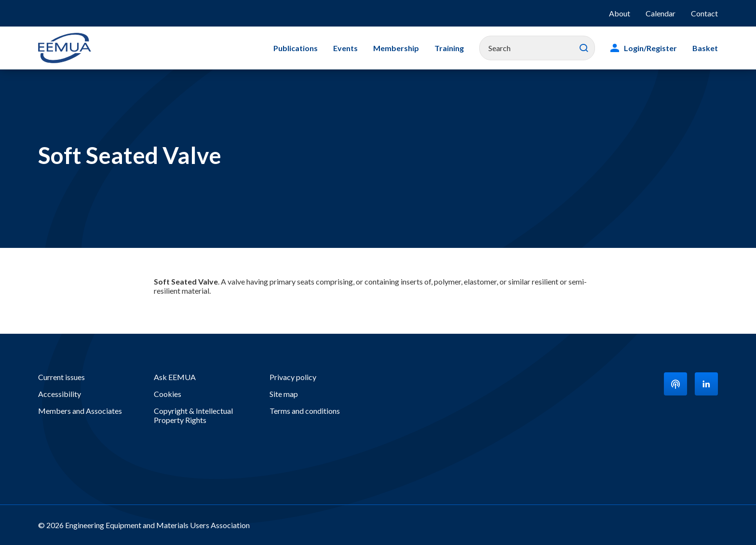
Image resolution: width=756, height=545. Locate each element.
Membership (396, 48)
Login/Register (650, 48)
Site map (284, 394)
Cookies (168, 394)
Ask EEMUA (175, 377)
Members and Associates (80, 411)
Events (345, 48)
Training (449, 48)
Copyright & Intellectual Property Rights (193, 415)
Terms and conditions (305, 411)
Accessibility (60, 394)
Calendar (661, 13)
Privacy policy (293, 377)
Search (584, 48)
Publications (296, 48)
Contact (704, 13)
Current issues (61, 377)
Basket (705, 48)
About (620, 13)
